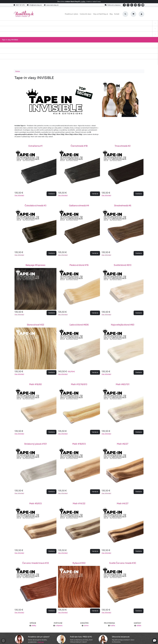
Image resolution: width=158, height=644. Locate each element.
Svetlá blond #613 (123, 226)
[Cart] (133, 14)
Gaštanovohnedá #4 (79, 167)
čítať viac (41, 603)
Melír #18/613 (79, 405)
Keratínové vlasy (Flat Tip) (98, 23)
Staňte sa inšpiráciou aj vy (79, 625)
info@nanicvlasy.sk (34, 5)
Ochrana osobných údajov (35, 633)
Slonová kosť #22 (35, 286)
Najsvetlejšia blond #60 (123, 286)
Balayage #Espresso (35, 226)
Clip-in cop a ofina (42, 23)
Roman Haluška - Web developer (98, 638)
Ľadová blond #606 (79, 286)
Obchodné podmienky (35, 629)
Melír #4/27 (123, 465)
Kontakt (117, 14)
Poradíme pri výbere (71, 14)
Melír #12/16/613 (79, 346)
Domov (18, 32)
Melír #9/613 (35, 465)
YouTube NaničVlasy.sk (79, 629)
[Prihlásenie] (141, 14)
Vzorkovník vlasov (86, 14)
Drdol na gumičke (80, 23)
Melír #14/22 (79, 465)
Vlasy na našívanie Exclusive (141, 23)
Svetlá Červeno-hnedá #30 (123, 524)
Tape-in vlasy (26, 23)
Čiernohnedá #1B (79, 107)
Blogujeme (123, 625)
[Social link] (124, 5)
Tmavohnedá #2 (123, 107)
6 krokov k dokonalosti (123, 629)
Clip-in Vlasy (12, 23)
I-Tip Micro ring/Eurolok (119, 23)
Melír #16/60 (35, 346)
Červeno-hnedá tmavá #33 (36, 524)
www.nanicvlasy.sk (51, 5)
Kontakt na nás (123, 621)
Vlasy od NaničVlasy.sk (101, 14)
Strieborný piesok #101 (35, 405)
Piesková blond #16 (79, 226)
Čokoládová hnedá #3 (35, 167)
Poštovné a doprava (113, 5)
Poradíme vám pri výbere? (39, 598)
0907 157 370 (19, 5)
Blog (111, 14)
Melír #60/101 (123, 346)
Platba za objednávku (35, 621)
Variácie (51, 155)
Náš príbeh (123, 617)
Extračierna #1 (36, 107)
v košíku (83, 2)
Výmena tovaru (35, 625)
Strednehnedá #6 (123, 167)
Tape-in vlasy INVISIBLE (62, 23)
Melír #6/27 (123, 405)
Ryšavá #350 (79, 524)
